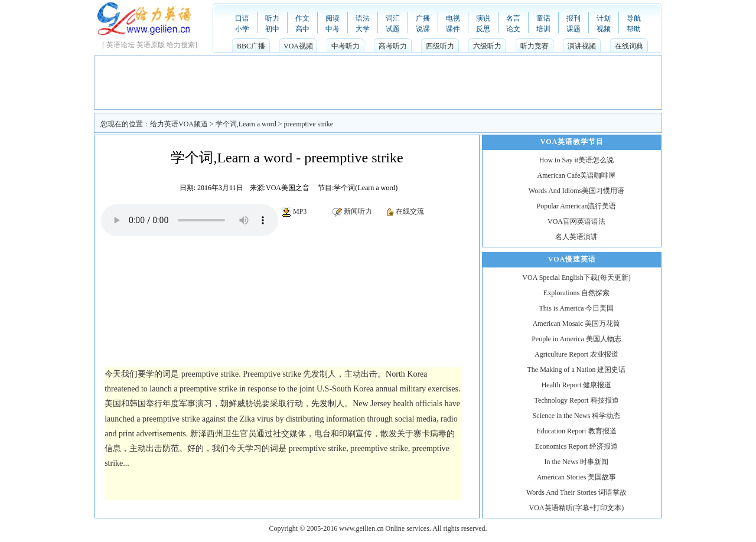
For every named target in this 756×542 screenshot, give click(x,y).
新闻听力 (358, 211)
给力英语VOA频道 (179, 124)
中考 (333, 29)
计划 (604, 18)
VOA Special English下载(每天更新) (576, 277)
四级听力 (440, 46)
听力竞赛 (535, 46)
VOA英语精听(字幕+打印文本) (577, 508)
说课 (423, 29)
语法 (363, 18)
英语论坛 (120, 45)
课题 (573, 29)
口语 (242, 18)
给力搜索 (181, 45)
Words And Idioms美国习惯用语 (576, 191)
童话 (543, 18)
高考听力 (393, 46)
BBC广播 (251, 46)
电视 (453, 18)
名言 (513, 18)
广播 (423, 18)
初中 (272, 29)
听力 (272, 18)
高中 (302, 29)
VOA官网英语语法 (576, 221)
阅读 (333, 18)
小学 (242, 29)
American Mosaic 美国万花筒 (577, 324)
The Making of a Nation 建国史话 (577, 370)
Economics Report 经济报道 (576, 446)
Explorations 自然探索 (576, 293)
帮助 (634, 29)
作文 (302, 18)
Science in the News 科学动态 (577, 416)
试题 (393, 29)
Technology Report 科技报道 (576, 400)
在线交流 (410, 211)
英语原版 (151, 45)
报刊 (573, 18)
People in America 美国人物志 (576, 339)
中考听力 (346, 46)
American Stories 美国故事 (577, 477)
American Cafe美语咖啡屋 (577, 175)
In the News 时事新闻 (577, 462)
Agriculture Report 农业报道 (576, 354)
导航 (634, 18)
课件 (453, 29)
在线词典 (629, 46)
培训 (543, 29)
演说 (483, 18)
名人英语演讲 (576, 237)
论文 (513, 29)
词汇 (393, 18)
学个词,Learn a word (246, 124)
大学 (363, 29)
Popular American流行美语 (577, 206)
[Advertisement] (378, 83)
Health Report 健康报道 (577, 385)
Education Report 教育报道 (576, 431)
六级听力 (487, 46)
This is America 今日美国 (577, 308)
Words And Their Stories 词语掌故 (576, 492)
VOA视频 (298, 46)
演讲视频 (582, 46)
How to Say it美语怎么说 (576, 160)
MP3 (300, 211)
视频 (604, 29)
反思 (483, 29)
